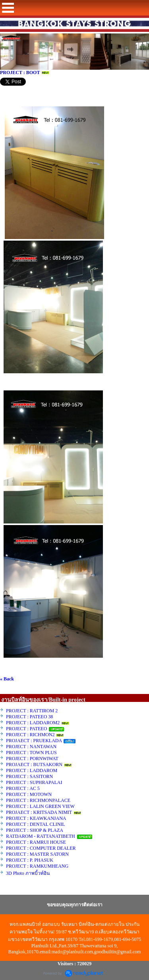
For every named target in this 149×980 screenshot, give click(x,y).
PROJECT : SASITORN (29, 776)
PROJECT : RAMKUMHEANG (37, 866)
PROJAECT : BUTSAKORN (34, 764)
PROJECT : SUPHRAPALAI (34, 782)
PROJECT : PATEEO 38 (29, 717)
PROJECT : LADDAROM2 (33, 723)
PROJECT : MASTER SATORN (38, 854)
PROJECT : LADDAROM (32, 770)
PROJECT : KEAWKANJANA (37, 818)
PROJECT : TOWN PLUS (31, 753)
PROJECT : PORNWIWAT (32, 759)
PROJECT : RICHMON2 (30, 735)
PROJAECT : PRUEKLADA (34, 741)
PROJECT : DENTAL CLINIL (35, 824)
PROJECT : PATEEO (27, 729)
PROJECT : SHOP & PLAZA (35, 830)
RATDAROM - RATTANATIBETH (41, 836)
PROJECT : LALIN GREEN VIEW (40, 806)
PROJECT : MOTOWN (29, 794)
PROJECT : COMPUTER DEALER (41, 848)
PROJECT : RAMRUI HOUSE (37, 842)
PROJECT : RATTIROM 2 (32, 711)
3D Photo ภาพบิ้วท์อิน (28, 873)
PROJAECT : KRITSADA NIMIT (39, 812)
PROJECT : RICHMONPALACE (38, 800)
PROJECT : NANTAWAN (31, 747)
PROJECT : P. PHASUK (30, 860)
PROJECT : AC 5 (23, 788)
